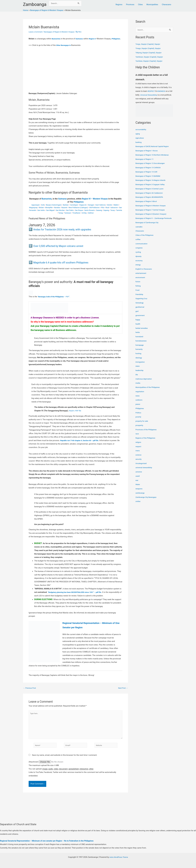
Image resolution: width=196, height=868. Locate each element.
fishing (138, 289)
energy (138, 268)
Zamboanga (35, 4)
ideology (139, 361)
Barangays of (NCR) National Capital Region (154, 147)
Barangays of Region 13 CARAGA (149, 168)
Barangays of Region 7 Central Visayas (151, 210)
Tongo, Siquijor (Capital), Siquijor (149, 44)
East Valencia (100, 208)
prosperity (140, 428)
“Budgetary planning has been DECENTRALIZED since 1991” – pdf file (77, 596)
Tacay (113, 214)
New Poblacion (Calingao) (78, 211)
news (138, 399)
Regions (119, 5)
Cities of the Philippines (145, 238)
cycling (138, 255)
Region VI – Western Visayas (95, 202)
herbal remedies (142, 331)
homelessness (142, 344)
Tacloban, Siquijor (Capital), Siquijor (150, 61)
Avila (43, 208)
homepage (140, 348)
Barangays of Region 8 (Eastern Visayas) (152, 214)
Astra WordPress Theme (119, 857)
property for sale (142, 424)
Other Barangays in (64, 49)
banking (139, 142)
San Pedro (70, 214)
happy (138, 323)
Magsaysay (33, 211)
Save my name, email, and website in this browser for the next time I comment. (65, 762)
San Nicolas (60, 214)
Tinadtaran (76, 216)
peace (138, 407)
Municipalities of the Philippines (149, 390)
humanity (139, 352)
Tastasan (67, 216)
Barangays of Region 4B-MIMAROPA (151, 197)
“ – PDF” (55, 300)
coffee (138, 242)
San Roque (79, 214)
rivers (138, 454)
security (139, 462)
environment (141, 280)
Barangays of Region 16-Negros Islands (152, 180)
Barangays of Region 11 (145, 159)
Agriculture (140, 138)
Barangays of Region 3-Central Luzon (151, 189)
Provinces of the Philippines (147, 433)
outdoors (139, 403)
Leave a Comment (36, 32)
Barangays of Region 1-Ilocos (148, 151)
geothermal (140, 310)
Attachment (34, 768)
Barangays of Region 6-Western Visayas (62, 32)
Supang (106, 214)
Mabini (116, 208)
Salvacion (114, 211)
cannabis (139, 230)
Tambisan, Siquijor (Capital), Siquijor (150, 57)
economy (139, 264)
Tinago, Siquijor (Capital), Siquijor (149, 49)
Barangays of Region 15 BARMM (149, 176)
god (137, 314)
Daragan (91, 208)
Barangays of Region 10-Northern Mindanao (154, 155)
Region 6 (94, 39)
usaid (138, 479)
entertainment (141, 276)
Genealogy (140, 306)
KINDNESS (162, 91)
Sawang (99, 214)
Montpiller (49, 211)
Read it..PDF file (76, 414)
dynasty (139, 259)
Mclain (41, 211)
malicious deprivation (144, 382)
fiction (138, 285)
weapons (139, 492)
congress (139, 251)
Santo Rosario (90, 214)
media (138, 386)
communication (142, 247)
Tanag (61, 216)
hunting (139, 357)
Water (138, 488)
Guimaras (80, 39)
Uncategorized (141, 466)
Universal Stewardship (152, 95)
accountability (141, 130)
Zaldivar (91, 216)
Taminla (119, 214)
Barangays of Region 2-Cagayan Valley (151, 185)
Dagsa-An (83, 208)
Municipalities (152, 5)
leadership (140, 373)
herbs (138, 335)
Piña (102, 211)
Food (138, 293)
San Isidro (41, 214)
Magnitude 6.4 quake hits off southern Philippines (68, 266)
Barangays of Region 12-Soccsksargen (151, 164)
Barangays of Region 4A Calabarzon (150, 193)
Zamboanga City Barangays (147, 500)
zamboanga (140, 496)
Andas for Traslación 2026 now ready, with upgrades (69, 233)
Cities (140, 5)
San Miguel (50, 214)
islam (138, 369)
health (138, 327)
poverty (139, 420)
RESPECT (152, 91)
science (139, 458)
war (137, 483)
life (137, 378)
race (137, 437)
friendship (140, 297)
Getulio (109, 208)
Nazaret (64, 211)
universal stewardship (145, 471)
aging (138, 134)
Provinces (130, 5)
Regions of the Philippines (146, 441)
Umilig (84, 216)
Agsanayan (36, 208)
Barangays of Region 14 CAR (147, 172)
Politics (139, 416)
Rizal (107, 211)
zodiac (138, 504)
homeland (140, 340)
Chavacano (166, 5)
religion (139, 445)
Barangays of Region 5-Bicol (147, 202)
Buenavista (56, 39)
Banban (66, 208)
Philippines (33, 42)
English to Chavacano (144, 272)
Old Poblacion (94, 211)
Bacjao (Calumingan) (54, 208)
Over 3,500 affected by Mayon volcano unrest (64, 249)
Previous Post (30, 692)
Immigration (141, 365)
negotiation (140, 394)
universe (139, 475)
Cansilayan (74, 208)
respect (139, 449)
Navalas (57, 211)
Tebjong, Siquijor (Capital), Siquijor (150, 53)
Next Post (122, 692)
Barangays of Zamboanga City (148, 225)
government (140, 319)
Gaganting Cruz (142, 302)
